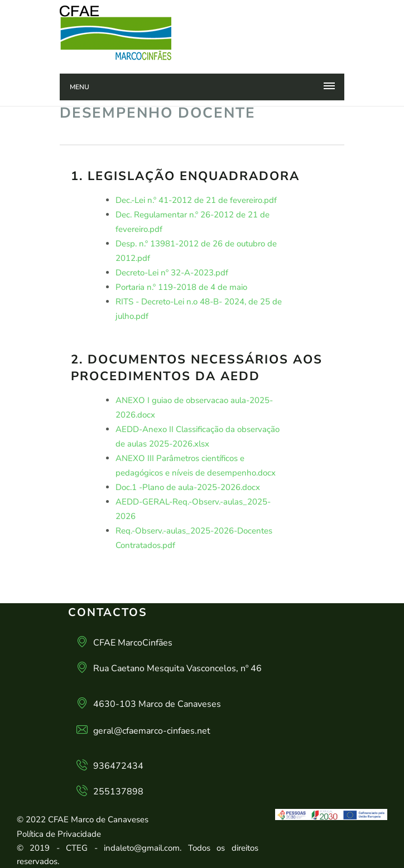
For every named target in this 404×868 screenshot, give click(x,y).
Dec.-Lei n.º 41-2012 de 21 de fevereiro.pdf (196, 200)
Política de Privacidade (59, 834)
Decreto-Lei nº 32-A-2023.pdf (172, 273)
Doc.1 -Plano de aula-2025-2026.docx (188, 487)
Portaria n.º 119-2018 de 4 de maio (181, 287)
